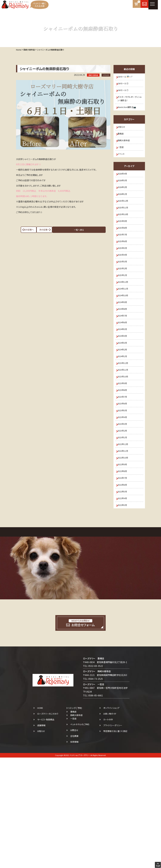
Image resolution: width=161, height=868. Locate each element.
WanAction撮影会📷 (129, 116)
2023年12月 (125, 434)
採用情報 (74, 852)
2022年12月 (125, 537)
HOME (40, 818)
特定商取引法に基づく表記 (115, 842)
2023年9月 (124, 460)
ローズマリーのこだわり (48, 824)
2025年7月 (124, 271)
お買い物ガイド (110, 824)
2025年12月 (125, 228)
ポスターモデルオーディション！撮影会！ (130, 105)
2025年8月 (124, 262)
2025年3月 (124, 305)
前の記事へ (33, 230)
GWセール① (125, 95)
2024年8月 (124, 365)
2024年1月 (124, 425)
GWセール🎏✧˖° (127, 78)
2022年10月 (125, 554)
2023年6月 (124, 485)
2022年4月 (124, 606)
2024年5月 (124, 391)
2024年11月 (125, 339)
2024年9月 (124, 356)
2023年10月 (125, 451)
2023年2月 (124, 520)
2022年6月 (124, 589)
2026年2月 (124, 210)
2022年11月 (125, 546)
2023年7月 (124, 477)
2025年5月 (124, 288)
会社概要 (74, 846)
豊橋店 (122, 146)
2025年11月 (125, 236)
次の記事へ (93, 230)
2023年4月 (124, 503)
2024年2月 (124, 417)
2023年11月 (125, 442)
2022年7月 (124, 580)
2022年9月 (124, 563)
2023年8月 (124, 468)
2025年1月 (124, 322)
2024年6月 (124, 382)
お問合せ (74, 841)
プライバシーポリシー (113, 836)
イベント (123, 171)
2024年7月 (124, 374)
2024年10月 (125, 348)
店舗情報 (41, 836)
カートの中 (108, 830)
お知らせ (123, 137)
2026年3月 (124, 202)
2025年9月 (124, 253)
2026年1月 (124, 219)
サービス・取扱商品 (46, 830)
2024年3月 (124, 408)
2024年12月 (125, 331)
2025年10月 (125, 245)
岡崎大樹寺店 (126, 154)
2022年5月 (124, 597)
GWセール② (125, 86)
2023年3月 (124, 511)
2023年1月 (124, 528)
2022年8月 (124, 571)
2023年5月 (124, 494)
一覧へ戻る (63, 230)
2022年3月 (124, 614)
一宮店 (122, 163)
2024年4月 (124, 399)
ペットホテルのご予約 (80, 835)
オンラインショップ (111, 818)
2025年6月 (124, 279)
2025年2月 (124, 313)
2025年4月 (124, 296)
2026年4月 (124, 193)
